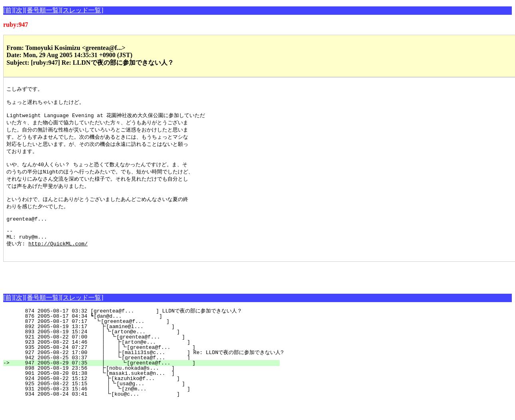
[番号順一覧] (43, 10)
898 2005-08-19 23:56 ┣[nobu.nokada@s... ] (147, 386)
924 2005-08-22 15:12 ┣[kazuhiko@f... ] (146, 396)
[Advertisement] (97, 292)
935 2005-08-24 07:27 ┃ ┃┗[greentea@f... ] (143, 365)
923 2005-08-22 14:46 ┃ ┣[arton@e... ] (144, 360)
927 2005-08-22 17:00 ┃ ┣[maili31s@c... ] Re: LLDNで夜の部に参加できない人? (146, 370)
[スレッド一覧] (82, 10)
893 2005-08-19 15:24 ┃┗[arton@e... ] (145, 350)
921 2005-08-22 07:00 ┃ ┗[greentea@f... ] (145, 355)
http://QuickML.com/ (58, 260)
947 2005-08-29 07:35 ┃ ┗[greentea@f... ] (144, 381)
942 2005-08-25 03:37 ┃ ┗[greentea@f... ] (144, 376)
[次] (19, 10)
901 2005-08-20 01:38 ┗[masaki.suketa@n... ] (147, 391)
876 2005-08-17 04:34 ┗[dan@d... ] (148, 334)
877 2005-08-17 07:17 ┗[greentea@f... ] (147, 339)
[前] (9, 10)
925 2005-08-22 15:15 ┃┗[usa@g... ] (145, 402)
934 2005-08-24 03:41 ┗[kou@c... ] (146, 412)
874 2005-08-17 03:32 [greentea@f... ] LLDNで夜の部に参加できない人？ (143, 329)
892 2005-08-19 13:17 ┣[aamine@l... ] (147, 344)
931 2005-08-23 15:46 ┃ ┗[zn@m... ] (144, 407)
